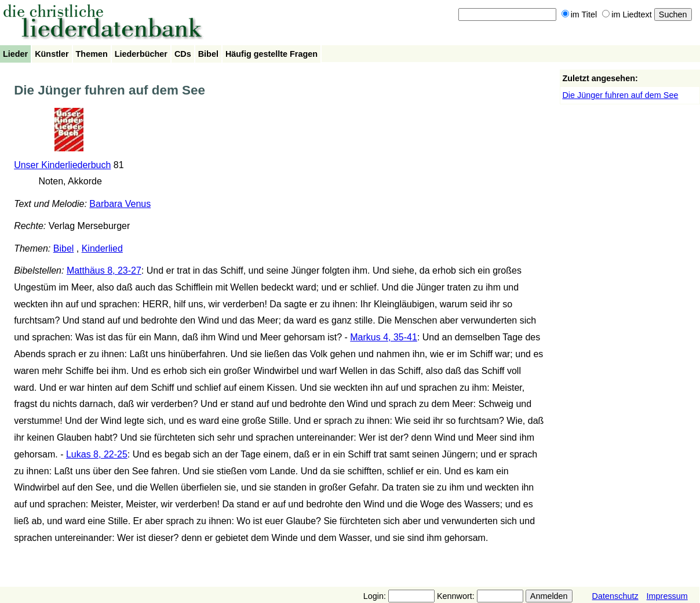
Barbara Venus (120, 204)
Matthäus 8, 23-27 (104, 270)
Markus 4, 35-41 (384, 337)
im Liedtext (627, 14)
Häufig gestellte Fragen (271, 54)
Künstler (52, 54)
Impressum (667, 596)
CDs (183, 54)
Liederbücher (141, 54)
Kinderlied (102, 248)
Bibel (208, 54)
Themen (92, 54)
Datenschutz (615, 596)
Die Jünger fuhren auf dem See (620, 95)
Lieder (15, 54)
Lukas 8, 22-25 (97, 454)
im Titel (579, 14)
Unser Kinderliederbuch (62, 165)
